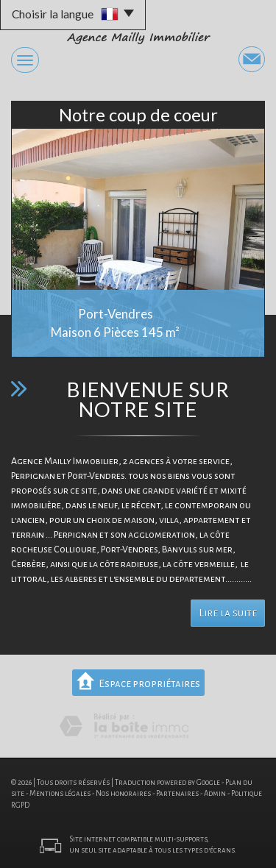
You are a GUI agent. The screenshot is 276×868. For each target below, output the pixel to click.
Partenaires (177, 793)
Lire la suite (228, 613)
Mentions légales (60, 793)
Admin (215, 793)
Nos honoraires (123, 793)
